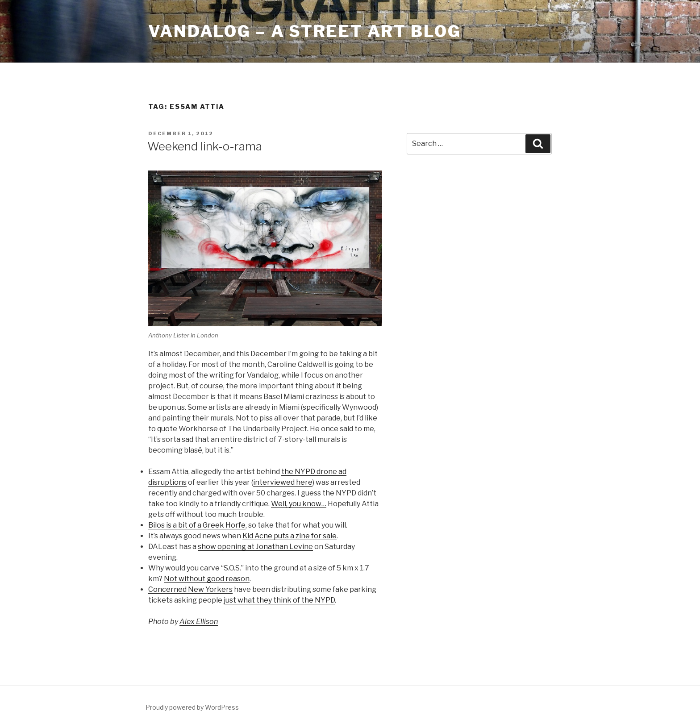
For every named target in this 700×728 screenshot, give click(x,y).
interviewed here (283, 482)
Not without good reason (207, 579)
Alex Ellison (199, 622)
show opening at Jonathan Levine (255, 547)
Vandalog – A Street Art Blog (305, 31)
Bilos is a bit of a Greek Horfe (197, 525)
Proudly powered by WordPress (192, 707)
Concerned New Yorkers (190, 589)
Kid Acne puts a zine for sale (290, 536)
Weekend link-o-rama (205, 146)
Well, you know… (299, 504)
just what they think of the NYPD (279, 600)
